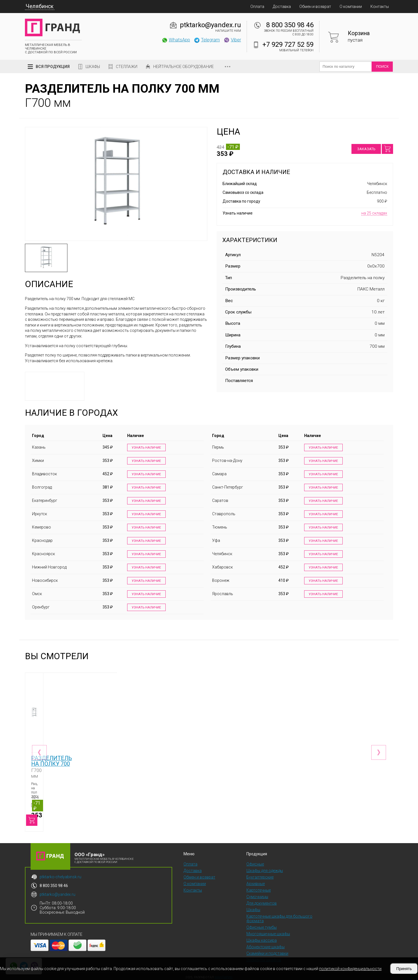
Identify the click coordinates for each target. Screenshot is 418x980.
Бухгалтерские (260, 875)
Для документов (262, 901)
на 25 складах (374, 213)
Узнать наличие (146, 448)
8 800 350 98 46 (290, 25)
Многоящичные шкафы (268, 932)
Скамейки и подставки (267, 951)
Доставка (282, 7)
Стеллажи (127, 67)
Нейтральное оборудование (184, 67)
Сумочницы (257, 895)
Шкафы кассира (262, 938)
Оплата (257, 7)
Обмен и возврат (315, 7)
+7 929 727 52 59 (288, 44)
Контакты (380, 7)
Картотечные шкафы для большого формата (279, 917)
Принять (404, 969)
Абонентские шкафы (265, 945)
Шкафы (93, 67)
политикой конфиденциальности (350, 969)
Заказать (366, 149)
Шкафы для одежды (265, 869)
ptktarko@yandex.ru (210, 25)
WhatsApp (176, 40)
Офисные (255, 862)
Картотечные (259, 888)
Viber (232, 40)
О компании (351, 7)
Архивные (256, 882)
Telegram (207, 40)
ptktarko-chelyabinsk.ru (60, 875)
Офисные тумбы (262, 925)
